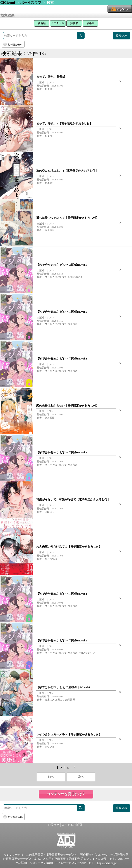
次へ (81, 777)
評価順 (74, 23)
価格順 (90, 23)
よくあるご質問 (72, 825)
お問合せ (54, 825)
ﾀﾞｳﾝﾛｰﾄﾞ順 (58, 23)
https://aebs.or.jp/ (107, 863)
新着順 (42, 23)
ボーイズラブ (31, 3)
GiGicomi (8, 3)
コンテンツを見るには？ (66, 794)
